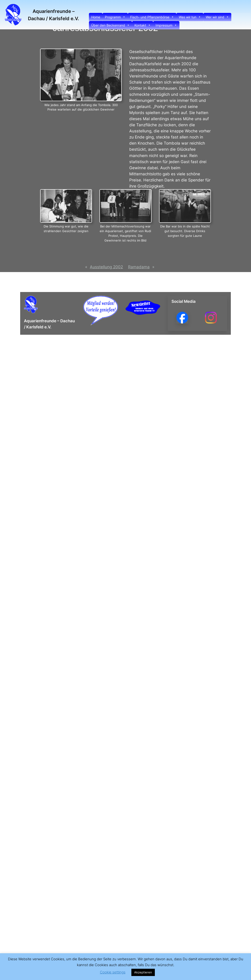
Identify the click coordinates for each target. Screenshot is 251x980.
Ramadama (139, 267)
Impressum (166, 25)
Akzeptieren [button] (143, 972)
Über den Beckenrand (110, 25)
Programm (115, 17)
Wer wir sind (217, 17)
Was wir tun (190, 17)
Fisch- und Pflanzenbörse (152, 17)
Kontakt (143, 25)
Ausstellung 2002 (106, 267)
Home (96, 17)
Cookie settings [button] (113, 972)
